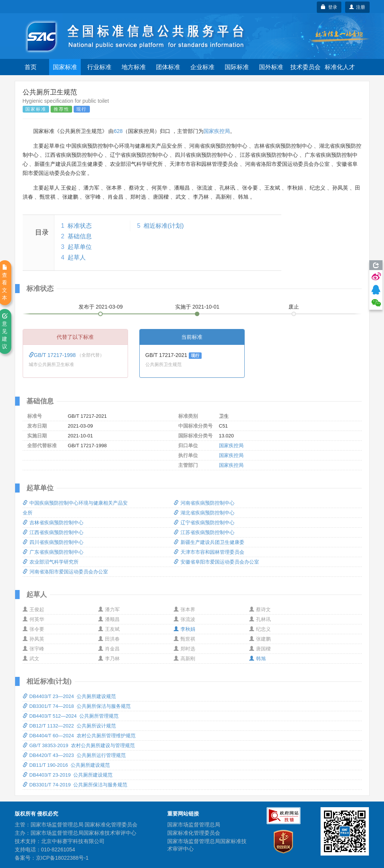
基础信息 (80, 236)
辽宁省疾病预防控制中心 (204, 523)
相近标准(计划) (164, 226)
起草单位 (80, 247)
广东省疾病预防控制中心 (53, 552)
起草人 (77, 257)
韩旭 (258, 659)
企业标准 (202, 67)
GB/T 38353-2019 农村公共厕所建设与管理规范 (79, 745)
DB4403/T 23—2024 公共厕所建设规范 (69, 696)
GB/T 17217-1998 (53, 355)
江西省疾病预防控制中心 (53, 532)
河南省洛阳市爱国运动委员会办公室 (65, 572)
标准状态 (80, 226)
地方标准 (134, 67)
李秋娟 (184, 629)
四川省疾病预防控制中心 (53, 542)
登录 (329, 7)
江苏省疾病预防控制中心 (204, 532)
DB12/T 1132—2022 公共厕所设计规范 (69, 726)
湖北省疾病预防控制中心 (204, 513)
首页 (31, 67)
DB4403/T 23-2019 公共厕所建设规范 (68, 775)
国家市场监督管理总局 (194, 825)
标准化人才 (340, 67)
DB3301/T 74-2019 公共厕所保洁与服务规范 (75, 785)
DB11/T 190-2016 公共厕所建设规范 (66, 765)
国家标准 (65, 67)
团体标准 (168, 67)
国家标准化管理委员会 (194, 833)
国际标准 (237, 67)
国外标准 (271, 67)
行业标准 (99, 67)
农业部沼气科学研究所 (51, 562)
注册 (357, 7)
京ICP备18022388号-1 (62, 858)
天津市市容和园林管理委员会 (209, 552)
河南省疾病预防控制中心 (204, 503)
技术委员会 (305, 67)
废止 (294, 307)
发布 (101, 307)
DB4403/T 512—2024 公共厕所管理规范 (71, 716)
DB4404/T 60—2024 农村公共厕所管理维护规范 (79, 736)
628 (118, 131)
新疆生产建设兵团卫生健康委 (209, 542)
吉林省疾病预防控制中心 (53, 523)
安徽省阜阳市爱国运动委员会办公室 (216, 562)
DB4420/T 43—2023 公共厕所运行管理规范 (74, 755)
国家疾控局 (217, 131)
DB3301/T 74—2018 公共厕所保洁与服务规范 (77, 706)
